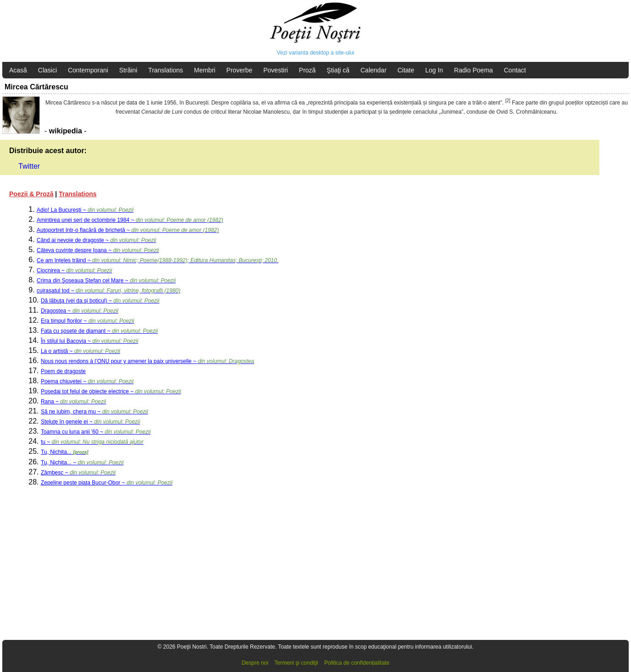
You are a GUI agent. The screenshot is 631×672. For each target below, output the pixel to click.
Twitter (29, 166)
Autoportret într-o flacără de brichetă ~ (128, 230)
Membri (205, 70)
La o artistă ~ (80, 351)
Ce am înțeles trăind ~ (158, 260)
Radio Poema (473, 70)
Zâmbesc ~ (78, 473)
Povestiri (276, 70)
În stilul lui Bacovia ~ (89, 341)
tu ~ (92, 442)
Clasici (47, 70)
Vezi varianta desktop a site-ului (316, 53)
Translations (166, 70)
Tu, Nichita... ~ (82, 463)
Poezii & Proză (31, 194)
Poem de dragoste (63, 371)
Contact (515, 70)
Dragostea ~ (80, 311)
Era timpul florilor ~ (88, 321)
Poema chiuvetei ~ (87, 381)
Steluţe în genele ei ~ (90, 422)
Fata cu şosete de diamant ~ (99, 331)
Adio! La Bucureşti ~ (85, 210)
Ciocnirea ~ (74, 270)
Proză (307, 70)
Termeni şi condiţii (296, 663)
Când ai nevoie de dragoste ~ (97, 240)
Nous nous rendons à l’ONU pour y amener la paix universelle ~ (147, 361)
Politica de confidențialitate (357, 663)
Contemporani (88, 70)
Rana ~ (73, 402)
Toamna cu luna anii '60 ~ (96, 432)
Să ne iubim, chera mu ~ (94, 412)
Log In (434, 70)
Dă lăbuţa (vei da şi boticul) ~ (100, 301)
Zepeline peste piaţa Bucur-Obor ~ (107, 483)
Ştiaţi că (338, 70)
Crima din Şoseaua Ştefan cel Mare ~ (106, 281)
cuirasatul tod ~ (108, 291)
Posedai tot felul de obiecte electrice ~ (111, 391)
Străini (128, 70)
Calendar (374, 70)
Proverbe (240, 70)
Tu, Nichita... (65, 452)
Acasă (18, 70)
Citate (406, 70)
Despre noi (255, 663)
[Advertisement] (275, 567)
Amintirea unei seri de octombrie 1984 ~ (130, 220)
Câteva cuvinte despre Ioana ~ (98, 250)
